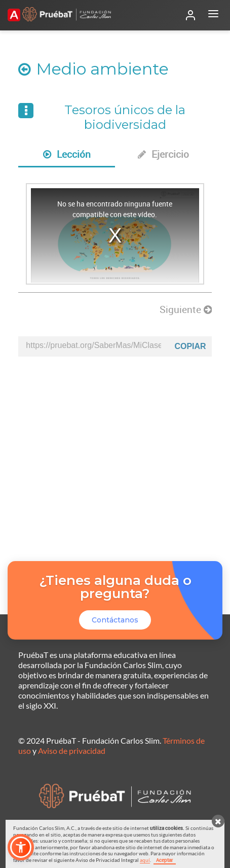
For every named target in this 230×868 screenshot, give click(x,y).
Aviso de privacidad (72, 751)
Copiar (190, 346)
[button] (21, 847)
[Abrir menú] (213, 15)
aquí (145, 860)
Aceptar (165, 860)
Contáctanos (115, 620)
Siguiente (186, 309)
